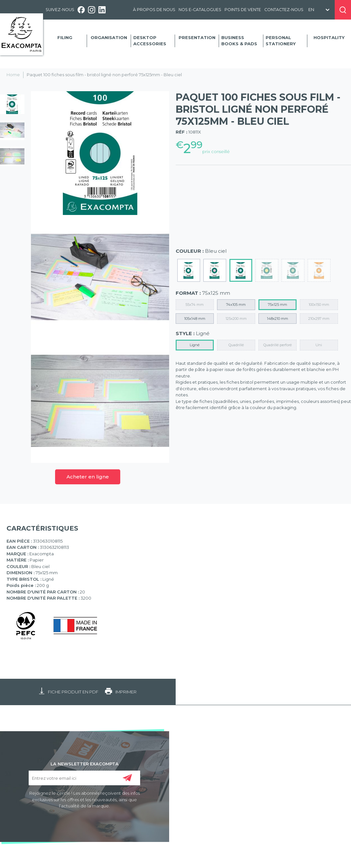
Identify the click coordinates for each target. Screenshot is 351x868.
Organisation (109, 37)
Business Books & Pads (239, 41)
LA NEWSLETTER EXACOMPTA (85, 763)
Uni (319, 345)
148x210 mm (278, 319)
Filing (65, 37)
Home (13, 75)
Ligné (195, 345)
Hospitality (329, 37)
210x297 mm (319, 319)
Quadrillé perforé (278, 345)
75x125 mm (278, 305)
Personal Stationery (281, 41)
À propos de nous (154, 10)
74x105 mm (236, 305)
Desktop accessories (150, 41)
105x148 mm (195, 319)
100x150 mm (319, 305)
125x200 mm (236, 319)
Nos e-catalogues (200, 10)
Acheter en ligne (88, 477)
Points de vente (243, 10)
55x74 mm (195, 305)
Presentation (197, 37)
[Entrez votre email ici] (84, 778)
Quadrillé (236, 345)
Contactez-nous (284, 10)
